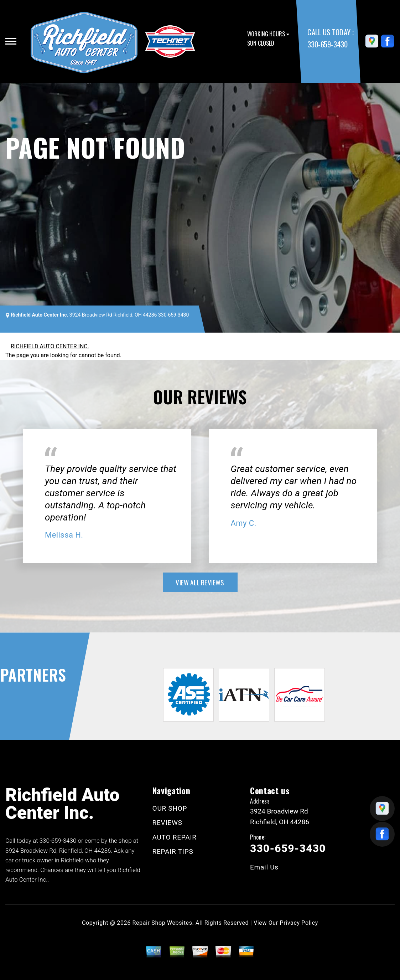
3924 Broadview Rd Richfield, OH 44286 (113, 315)
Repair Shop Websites (162, 923)
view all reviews (200, 582)
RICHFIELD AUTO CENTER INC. (50, 346)
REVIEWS (167, 823)
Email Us (264, 867)
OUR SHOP (170, 808)
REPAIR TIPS (173, 851)
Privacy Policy (299, 923)
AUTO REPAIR (175, 837)
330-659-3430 (327, 44)
